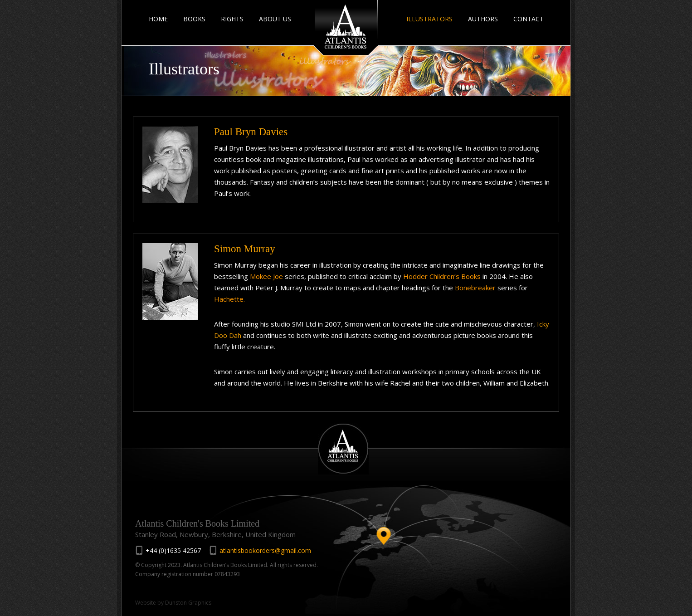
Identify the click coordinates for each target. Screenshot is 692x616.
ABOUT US (275, 19)
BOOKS (194, 19)
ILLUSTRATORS (429, 19)
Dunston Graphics (188, 603)
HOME (158, 19)
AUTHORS (483, 19)
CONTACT (529, 19)
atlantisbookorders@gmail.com (265, 550)
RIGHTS (232, 19)
